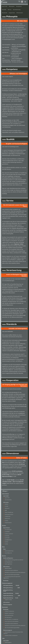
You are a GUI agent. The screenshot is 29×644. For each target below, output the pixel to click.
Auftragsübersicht (8, 562)
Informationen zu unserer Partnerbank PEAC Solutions (13, 633)
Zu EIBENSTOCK (8, 540)
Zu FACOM (7, 538)
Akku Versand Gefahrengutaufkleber (12, 575)
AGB (5, 510)
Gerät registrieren (8, 564)
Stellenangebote (8, 642)
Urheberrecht (7, 517)
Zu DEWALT (7, 532)
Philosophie (12, 6)
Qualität (4, 10)
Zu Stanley (6, 536)
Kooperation (12, 13)
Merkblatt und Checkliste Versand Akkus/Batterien (15, 573)
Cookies (6, 521)
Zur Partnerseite (8, 530)
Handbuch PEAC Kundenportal (11, 636)
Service (10, 10)
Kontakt (6, 506)
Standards (5, 13)
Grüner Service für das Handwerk (11, 621)
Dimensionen (20, 13)
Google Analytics (8, 523)
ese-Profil (5, 6)
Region (5, 491)
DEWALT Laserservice (9, 613)
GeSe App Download (8, 615)
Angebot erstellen (8, 600)
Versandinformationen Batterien (11, 570)
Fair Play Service (8, 617)
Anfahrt (6, 504)
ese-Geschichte (8, 500)
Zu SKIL (6, 544)
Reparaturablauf (8, 568)
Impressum (7, 508)
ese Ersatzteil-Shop (9, 551)
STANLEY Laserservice (9, 611)
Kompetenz (19, 6)
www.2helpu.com (8, 553)
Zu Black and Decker (8, 534)
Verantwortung (17, 10)
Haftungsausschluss (8, 515)
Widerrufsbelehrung (8, 512)
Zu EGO (6, 542)
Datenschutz (7, 519)
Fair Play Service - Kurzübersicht (11, 619)
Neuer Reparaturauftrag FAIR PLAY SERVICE (13, 560)
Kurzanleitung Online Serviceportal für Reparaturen (12, 577)
